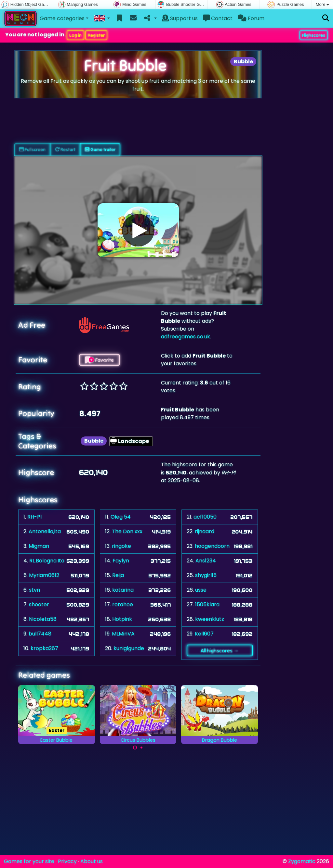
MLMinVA (123, 634)
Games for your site (29, 861)
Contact (218, 18)
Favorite (100, 360)
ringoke (121, 546)
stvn (34, 590)
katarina (123, 590)
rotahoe (123, 604)
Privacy (67, 861)
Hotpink (122, 619)
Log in (75, 35)
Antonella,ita (45, 531)
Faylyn (121, 561)
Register (96, 35)
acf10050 (205, 517)
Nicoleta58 (43, 619)
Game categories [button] (62, 18)
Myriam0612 (44, 575)
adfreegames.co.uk (186, 337)
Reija (118, 575)
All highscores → (220, 650)
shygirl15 (206, 575)
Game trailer (100, 149)
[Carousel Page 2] (141, 748)
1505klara (207, 604)
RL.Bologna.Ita (47, 561)
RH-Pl (34, 517)
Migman (39, 546)
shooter (39, 604)
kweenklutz (210, 619)
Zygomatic (302, 861)
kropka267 (44, 648)
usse (201, 590)
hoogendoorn (212, 546)
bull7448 (40, 634)
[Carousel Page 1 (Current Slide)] (135, 748)
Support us (180, 18)
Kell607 (204, 634)
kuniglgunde (129, 648)
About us (92, 861)
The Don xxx (127, 531)
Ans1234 (206, 561)
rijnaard (205, 531)
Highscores (314, 35)
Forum (251, 18)
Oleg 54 (121, 517)
